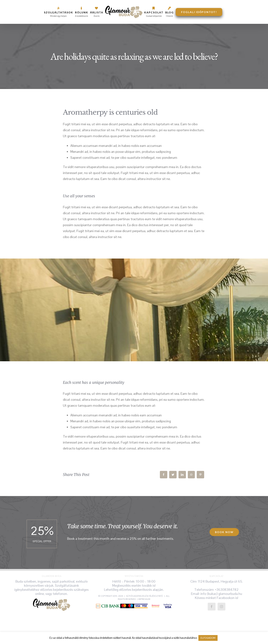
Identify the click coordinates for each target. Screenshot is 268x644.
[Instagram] (221, 607)
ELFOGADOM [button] (208, 638)
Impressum (144, 599)
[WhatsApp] (191, 475)
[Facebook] (164, 475)
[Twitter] (173, 475)
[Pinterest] (200, 475)
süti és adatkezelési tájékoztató (145, 596)
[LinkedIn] (182, 475)
